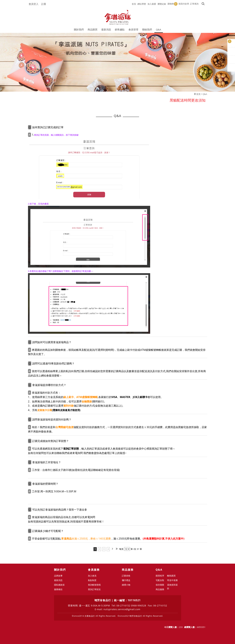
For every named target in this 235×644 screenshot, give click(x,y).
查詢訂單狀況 (94, 589)
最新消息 (58, 580)
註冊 (44, 4)
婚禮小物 (126, 585)
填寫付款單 (184, 4)
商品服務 (160, 589)
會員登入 (34, 4)
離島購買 (171, 576)
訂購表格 (126, 576)
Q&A (205, 94)
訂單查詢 (194, 4)
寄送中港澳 (172, 580)
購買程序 (160, 576)
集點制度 (92, 580)
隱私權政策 (59, 585)
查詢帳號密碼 (94, 585)
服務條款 (58, 589)
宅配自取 (160, 580)
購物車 (173, 4)
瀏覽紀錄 (162, 4)
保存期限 (160, 585)
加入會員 (92, 576)
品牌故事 (58, 576)
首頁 (198, 94)
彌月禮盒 (126, 580)
